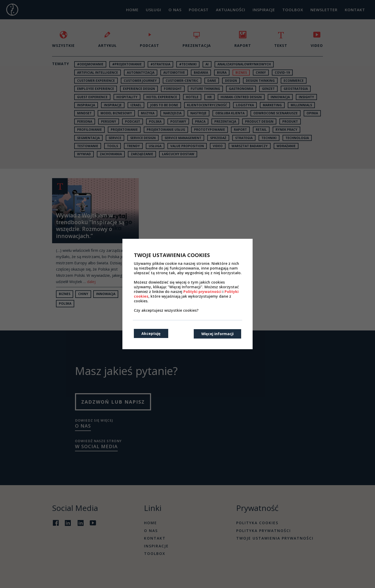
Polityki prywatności (202, 292)
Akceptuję (151, 333)
